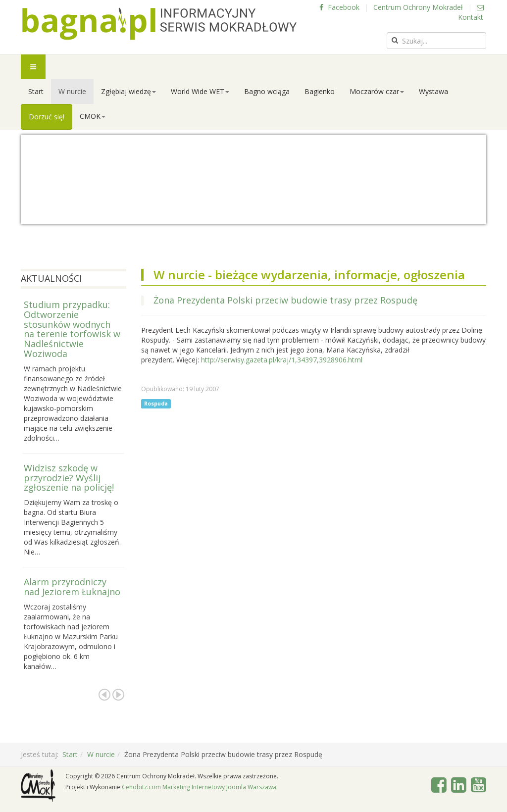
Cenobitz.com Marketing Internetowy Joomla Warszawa (199, 787)
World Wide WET (200, 91)
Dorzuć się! (47, 117)
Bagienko (320, 91)
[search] (436, 41)
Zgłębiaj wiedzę (128, 91)
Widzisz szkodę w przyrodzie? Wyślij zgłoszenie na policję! (69, 478)
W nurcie (72, 91)
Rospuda (156, 404)
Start (36, 91)
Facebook (339, 7)
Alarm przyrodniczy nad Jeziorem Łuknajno (72, 587)
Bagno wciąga (267, 91)
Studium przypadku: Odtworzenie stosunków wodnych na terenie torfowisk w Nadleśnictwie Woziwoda (72, 329)
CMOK (93, 116)
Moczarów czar (377, 91)
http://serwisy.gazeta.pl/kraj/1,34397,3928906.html (282, 360)
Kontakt (471, 13)
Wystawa (433, 91)
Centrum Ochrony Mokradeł (418, 7)
